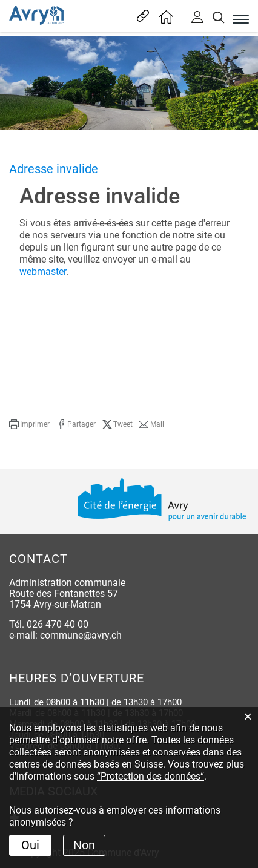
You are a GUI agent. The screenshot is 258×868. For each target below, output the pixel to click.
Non (84, 845)
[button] (29, 424)
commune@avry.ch (81, 635)
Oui (30, 845)
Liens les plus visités (141, 16)
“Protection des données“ (150, 776)
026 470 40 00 (58, 624)
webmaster (43, 271)
